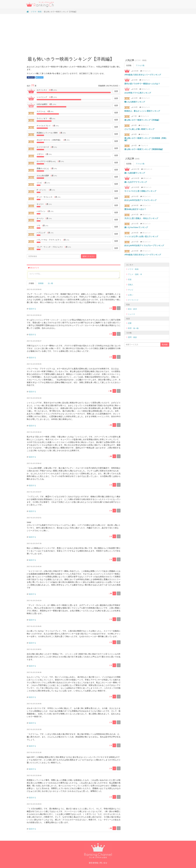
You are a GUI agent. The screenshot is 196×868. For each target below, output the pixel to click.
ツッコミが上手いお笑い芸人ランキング (141, 236)
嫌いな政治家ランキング (135, 173)
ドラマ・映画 (36, 12)
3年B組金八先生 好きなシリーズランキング (143, 75)
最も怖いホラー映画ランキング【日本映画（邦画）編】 (146, 139)
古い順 (50, 283)
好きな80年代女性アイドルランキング (140, 200)
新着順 (41, 283)
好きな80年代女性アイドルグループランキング (144, 245)
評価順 (31, 283)
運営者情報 (93, 863)
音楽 (130, 279)
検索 (165, 345)
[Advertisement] (98, 34)
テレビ (131, 290)
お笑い (131, 295)
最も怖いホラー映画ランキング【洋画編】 (142, 120)
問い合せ (103, 863)
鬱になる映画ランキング (135, 102)
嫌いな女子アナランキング (136, 182)
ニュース (131, 314)
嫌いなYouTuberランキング (136, 227)
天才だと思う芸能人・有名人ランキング (141, 218)
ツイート (39, 77)
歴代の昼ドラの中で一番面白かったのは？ (142, 84)
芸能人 (131, 285)
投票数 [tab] (129, 65)
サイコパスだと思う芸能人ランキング (140, 191)
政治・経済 (132, 309)
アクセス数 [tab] (140, 65)
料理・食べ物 (133, 328)
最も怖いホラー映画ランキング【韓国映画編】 (144, 149)
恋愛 (130, 323)
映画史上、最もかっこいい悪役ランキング (142, 111)
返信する (32, 309)
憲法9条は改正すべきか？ (135, 209)
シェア (31, 77)
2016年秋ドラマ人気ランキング (138, 93)
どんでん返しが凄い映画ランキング (139, 129)
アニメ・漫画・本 (135, 274)
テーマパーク (133, 300)
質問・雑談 (132, 337)
